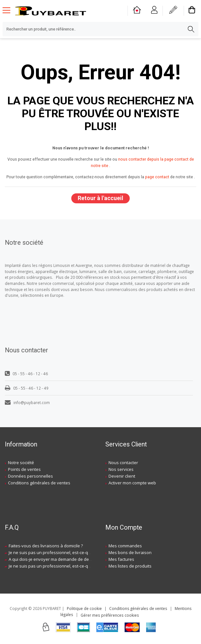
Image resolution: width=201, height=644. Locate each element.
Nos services (121, 469)
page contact (157, 177)
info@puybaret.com (27, 402)
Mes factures (121, 559)
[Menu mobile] (9, 10)
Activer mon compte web (132, 483)
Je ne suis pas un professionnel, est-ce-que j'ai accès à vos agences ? (76, 552)
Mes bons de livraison (130, 552)
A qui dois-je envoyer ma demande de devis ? (53, 559)
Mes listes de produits (130, 566)
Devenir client (122, 476)
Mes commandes (125, 546)
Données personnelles (31, 476)
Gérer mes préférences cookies (110, 615)
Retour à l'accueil (100, 198)
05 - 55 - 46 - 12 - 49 (27, 388)
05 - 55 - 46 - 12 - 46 (26, 374)
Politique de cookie (84, 608)
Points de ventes (24, 469)
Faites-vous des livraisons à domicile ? (46, 546)
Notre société (21, 463)
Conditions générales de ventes (39, 483)
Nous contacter (123, 463)
